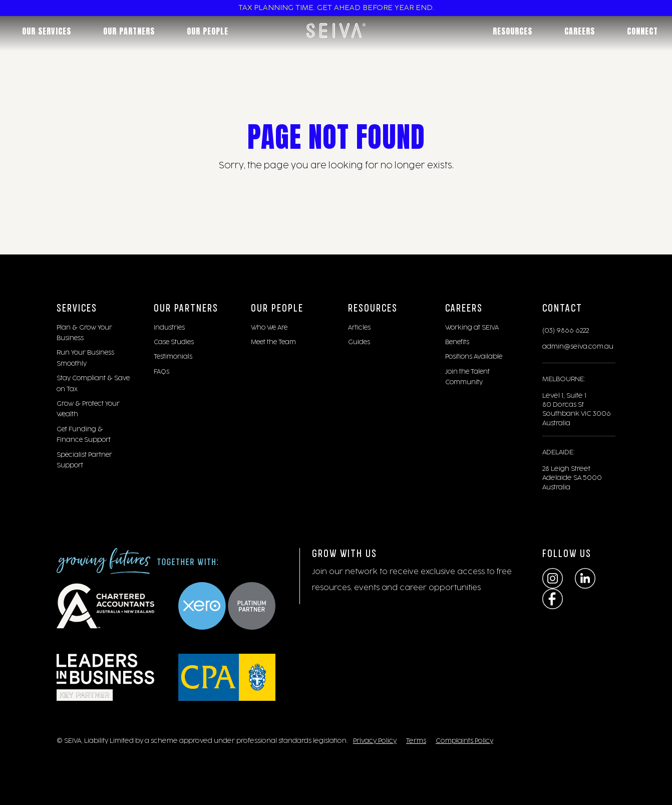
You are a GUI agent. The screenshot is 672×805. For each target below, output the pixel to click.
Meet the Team (273, 342)
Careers (580, 31)
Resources (513, 31)
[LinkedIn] (585, 578)
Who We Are (269, 328)
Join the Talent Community (467, 377)
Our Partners (129, 31)
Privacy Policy (375, 741)
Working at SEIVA (472, 328)
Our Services (47, 31)
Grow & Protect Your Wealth (88, 409)
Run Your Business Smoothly (85, 358)
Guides (359, 342)
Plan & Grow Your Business (84, 333)
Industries (169, 328)
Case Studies (174, 342)
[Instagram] (553, 578)
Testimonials (173, 357)
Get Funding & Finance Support (84, 435)
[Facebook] (553, 599)
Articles (359, 328)
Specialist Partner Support (84, 460)
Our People (208, 31)
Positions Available (474, 357)
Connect (642, 31)
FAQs (161, 372)
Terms (416, 741)
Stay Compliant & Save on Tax (93, 383)
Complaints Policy (464, 741)
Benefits (457, 342)
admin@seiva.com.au (578, 347)
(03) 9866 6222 (566, 331)
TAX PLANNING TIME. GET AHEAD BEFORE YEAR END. (336, 8)
